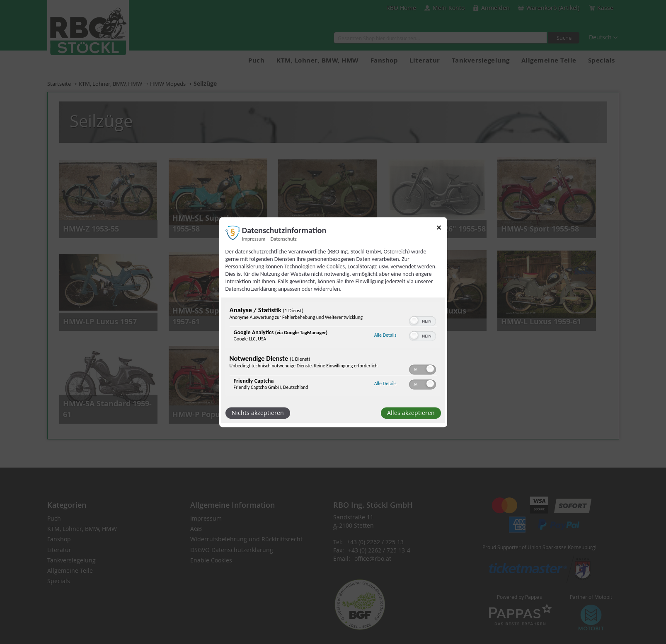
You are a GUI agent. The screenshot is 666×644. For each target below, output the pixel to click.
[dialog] (333, 322)
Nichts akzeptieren (258, 413)
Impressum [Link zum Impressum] (254, 239)
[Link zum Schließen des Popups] (439, 229)
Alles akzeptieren (411, 413)
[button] (414, 320)
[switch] (423, 320)
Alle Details (385, 335)
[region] (333, 350)
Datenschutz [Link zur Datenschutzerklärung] (284, 239)
